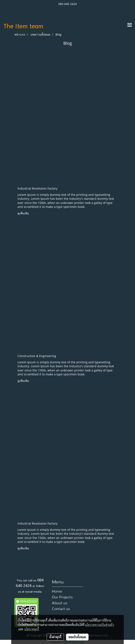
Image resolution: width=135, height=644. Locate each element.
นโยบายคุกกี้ (32, 629)
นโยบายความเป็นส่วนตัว (99, 625)
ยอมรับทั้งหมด (77, 637)
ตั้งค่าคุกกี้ (55, 637)
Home (57, 592)
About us (60, 603)
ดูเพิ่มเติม (24, 213)
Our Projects (62, 597)
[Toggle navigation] (130, 25)
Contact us (61, 609)
